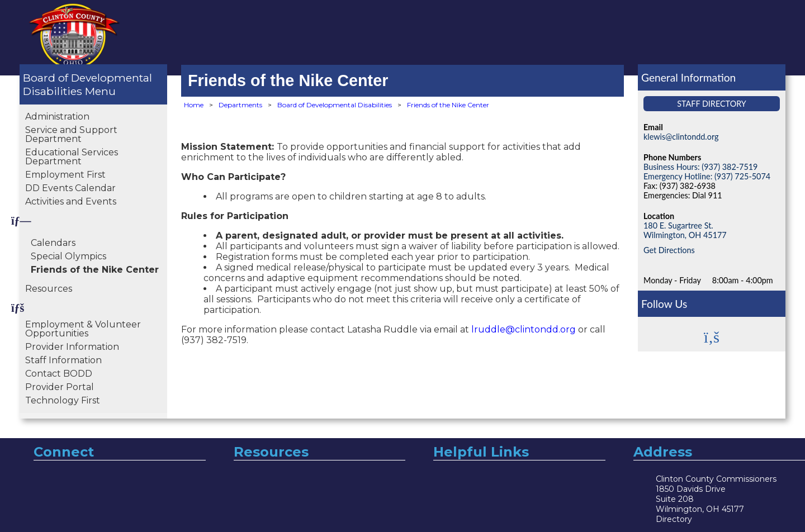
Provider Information (72, 347)
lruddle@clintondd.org (524, 329)
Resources (49, 289)
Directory (674, 519)
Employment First (65, 175)
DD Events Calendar (70, 188)
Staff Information (63, 360)
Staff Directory (712, 104)
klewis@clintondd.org (681, 137)
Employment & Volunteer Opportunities (83, 329)
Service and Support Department (71, 134)
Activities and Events (71, 201)
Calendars (53, 243)
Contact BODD (59, 374)
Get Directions (669, 250)
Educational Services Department (72, 157)
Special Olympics (68, 256)
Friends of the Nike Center (95, 270)
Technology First (63, 400)
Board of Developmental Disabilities (87, 84)
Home (194, 105)
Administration (57, 117)
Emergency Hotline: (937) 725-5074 (707, 176)
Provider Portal (60, 387)
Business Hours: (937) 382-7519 (700, 167)
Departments (240, 105)
